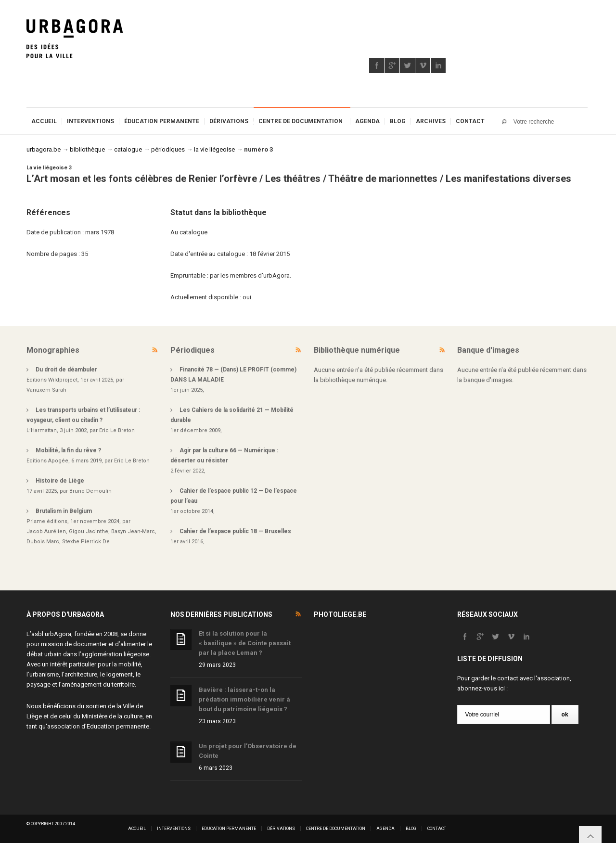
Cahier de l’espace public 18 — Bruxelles (235, 531)
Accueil (44, 121)
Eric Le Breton (117, 430)
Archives (431, 121)
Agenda (367, 121)
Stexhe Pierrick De (86, 542)
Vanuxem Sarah (46, 390)
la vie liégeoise (214, 149)
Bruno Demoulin (90, 491)
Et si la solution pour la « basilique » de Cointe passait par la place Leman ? (245, 643)
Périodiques (192, 350)
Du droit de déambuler (66, 370)
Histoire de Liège (60, 481)
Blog (398, 121)
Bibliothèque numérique (357, 350)
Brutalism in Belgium (64, 511)
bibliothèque (87, 149)
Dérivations (229, 121)
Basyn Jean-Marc (133, 531)
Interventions (90, 121)
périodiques (168, 149)
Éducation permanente (162, 121)
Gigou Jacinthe (89, 531)
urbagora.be (44, 149)
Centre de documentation (301, 121)
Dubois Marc (43, 542)
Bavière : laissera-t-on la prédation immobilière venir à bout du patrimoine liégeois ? (244, 699)
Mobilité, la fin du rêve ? (68, 450)
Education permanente (118, 726)
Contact (470, 121)
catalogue (128, 149)
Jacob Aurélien (46, 531)
